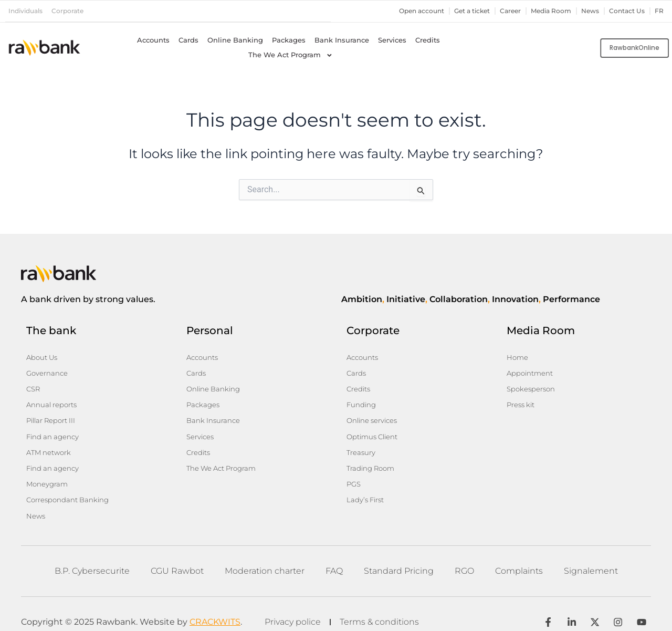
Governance (48, 371)
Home (518, 357)
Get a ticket (460, 11)
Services (392, 40)
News (587, 11)
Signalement (591, 558)
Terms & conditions (382, 610)
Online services (374, 416)
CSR (34, 386)
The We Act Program (291, 55)
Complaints (519, 558)
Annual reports (54, 401)
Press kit (522, 401)
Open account (406, 11)
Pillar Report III (54, 416)
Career (502, 11)
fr (659, 11)
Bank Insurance (342, 40)
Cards (188, 40)
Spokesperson (532, 386)
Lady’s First (367, 489)
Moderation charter (265, 558)
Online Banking (235, 40)
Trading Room (373, 460)
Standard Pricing (399, 558)
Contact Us (626, 11)
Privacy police (293, 610)
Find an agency (54, 430)
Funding (362, 401)
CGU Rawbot (177, 558)
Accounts (153, 40)
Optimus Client (375, 430)
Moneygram (48, 474)
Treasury (362, 445)
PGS (354, 474)
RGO (464, 558)
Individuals (28, 11)
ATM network (51, 445)
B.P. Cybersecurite (92, 558)
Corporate (73, 11)
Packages (289, 40)
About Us (43, 357)
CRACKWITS (215, 610)
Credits (428, 40)
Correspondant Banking (70, 489)
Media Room (545, 11)
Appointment (531, 371)
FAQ (334, 558)
